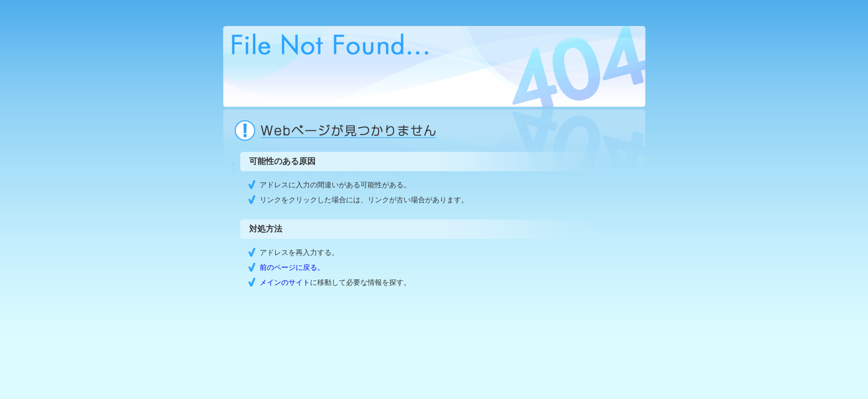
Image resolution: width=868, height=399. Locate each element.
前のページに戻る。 (292, 267)
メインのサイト (285, 282)
